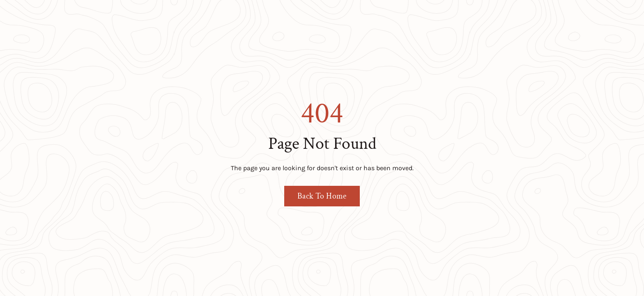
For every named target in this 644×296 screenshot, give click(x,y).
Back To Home (322, 196)
